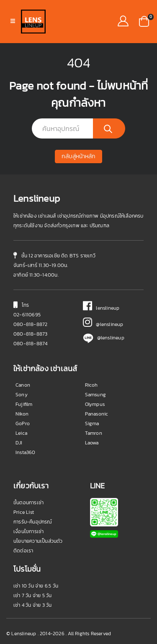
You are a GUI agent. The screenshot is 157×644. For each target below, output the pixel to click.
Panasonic (97, 414)
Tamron (94, 433)
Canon (23, 385)
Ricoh (91, 385)
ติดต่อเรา (23, 551)
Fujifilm (24, 404)
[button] (144, 21)
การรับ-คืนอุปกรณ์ (33, 522)
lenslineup (101, 308)
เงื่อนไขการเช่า (28, 531)
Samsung (95, 395)
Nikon (22, 414)
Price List (24, 512)
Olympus (95, 404)
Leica (21, 433)
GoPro (23, 423)
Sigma (92, 423)
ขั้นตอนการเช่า (28, 503)
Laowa (92, 443)
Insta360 (26, 452)
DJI (19, 443)
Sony (22, 395)
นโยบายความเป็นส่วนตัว (38, 541)
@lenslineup (103, 324)
